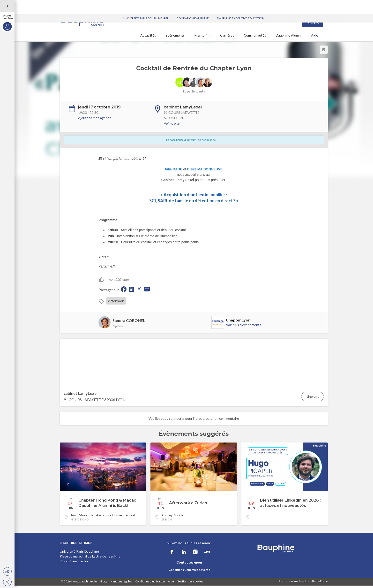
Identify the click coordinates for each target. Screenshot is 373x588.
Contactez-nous (190, 565)
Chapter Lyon (238, 322)
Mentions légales (121, 584)
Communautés (255, 38)
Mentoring (202, 38)
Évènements (175, 38)
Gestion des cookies (190, 584)
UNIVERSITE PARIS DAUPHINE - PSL (146, 4)
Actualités (148, 38)
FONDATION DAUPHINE (193, 4)
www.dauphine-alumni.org (90, 584)
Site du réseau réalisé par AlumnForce (303, 584)
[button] (7, 582)
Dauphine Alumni (289, 38)
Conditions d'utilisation (150, 584)
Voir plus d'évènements (244, 327)
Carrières (227, 38)
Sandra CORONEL (129, 323)
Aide (315, 38)
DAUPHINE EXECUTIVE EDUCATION (241, 4)
